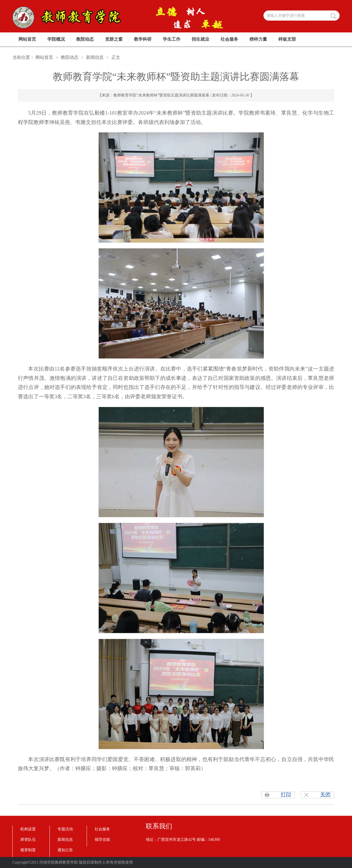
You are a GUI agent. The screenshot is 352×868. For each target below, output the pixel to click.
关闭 (325, 794)
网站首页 (27, 39)
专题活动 (65, 829)
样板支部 (287, 39)
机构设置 (28, 829)
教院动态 (85, 39)
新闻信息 (95, 57)
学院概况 (56, 39)
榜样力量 (258, 39)
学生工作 (172, 39)
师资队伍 (28, 840)
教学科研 (143, 39)
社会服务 (229, 39)
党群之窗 (114, 39)
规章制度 (28, 850)
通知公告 (65, 850)
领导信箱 (102, 840)
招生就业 (200, 39)
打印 (286, 794)
